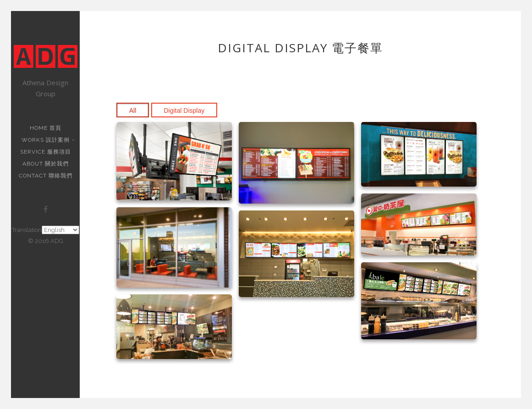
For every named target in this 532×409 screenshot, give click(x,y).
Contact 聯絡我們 (46, 176)
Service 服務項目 (46, 152)
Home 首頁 (46, 128)
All (133, 111)
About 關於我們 (46, 164)
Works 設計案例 (47, 140)
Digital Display (184, 111)
